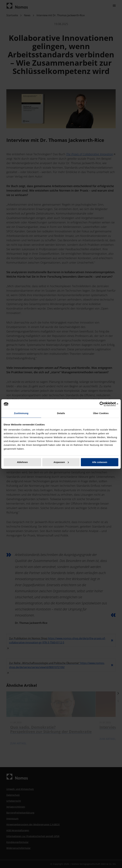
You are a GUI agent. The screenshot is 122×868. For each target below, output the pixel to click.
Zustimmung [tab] (21, 413)
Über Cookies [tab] (101, 413)
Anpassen (61, 462)
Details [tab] (61, 413)
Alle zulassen (100, 462)
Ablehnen (22, 462)
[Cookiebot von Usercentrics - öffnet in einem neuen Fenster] (104, 404)
